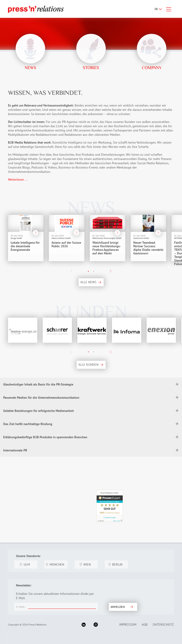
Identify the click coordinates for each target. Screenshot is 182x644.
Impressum (128, 624)
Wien (87, 564)
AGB (145, 624)
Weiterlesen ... (18, 179)
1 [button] (88, 271)
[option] (22, 239)
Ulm (27, 564)
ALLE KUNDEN (88, 365)
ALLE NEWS (88, 282)
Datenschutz (163, 624)
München (57, 564)
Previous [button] (71, 271)
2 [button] (94, 271)
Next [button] (111, 271)
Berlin (117, 564)
